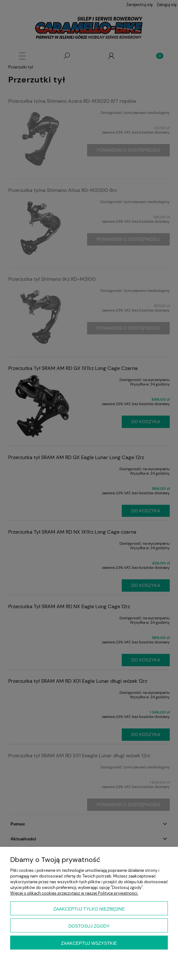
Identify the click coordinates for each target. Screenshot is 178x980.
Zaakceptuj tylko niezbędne (89, 909)
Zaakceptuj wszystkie (89, 943)
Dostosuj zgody (89, 926)
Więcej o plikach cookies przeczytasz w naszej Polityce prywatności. (74, 893)
